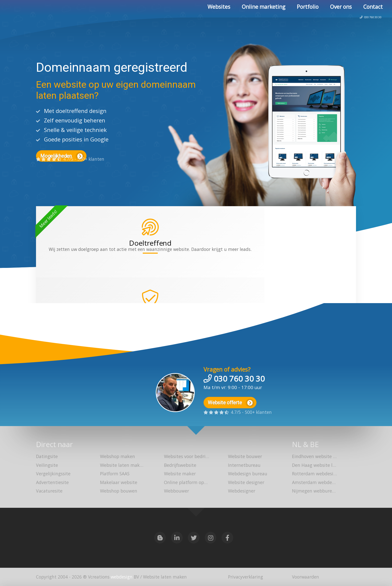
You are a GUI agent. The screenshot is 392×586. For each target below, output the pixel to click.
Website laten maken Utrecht (120, 466)
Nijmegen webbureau (312, 491)
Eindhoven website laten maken (312, 457)
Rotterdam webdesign (312, 474)
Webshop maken (117, 457)
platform (168, 274)
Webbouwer (176, 491)
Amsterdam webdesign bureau (312, 483)
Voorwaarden (305, 577)
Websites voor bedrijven (184, 457)
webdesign (122, 577)
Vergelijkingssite (53, 474)
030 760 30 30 (364, 26)
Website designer (246, 483)
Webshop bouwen (118, 491)
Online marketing (263, 9)
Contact (373, 9)
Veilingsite (47, 466)
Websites (219, 9)
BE (315, 444)
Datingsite (47, 457)
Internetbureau (244, 466)
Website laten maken (43, 9)
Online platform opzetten (184, 483)
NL (297, 444)
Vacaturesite (49, 491)
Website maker (179, 474)
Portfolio (308, 9)
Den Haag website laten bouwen (312, 466)
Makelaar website (118, 483)
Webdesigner (241, 491)
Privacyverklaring (245, 577)
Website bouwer (244, 457)
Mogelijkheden (63, 156)
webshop (217, 266)
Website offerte (231, 401)
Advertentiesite (52, 483)
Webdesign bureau (247, 474)
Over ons (341, 9)
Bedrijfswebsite (180, 466)
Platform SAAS (115, 474)
